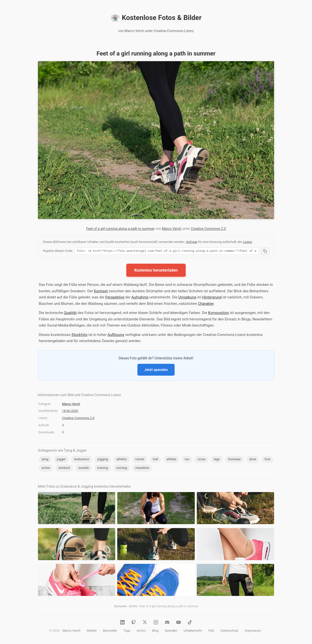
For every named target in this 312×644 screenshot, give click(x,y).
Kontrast (101, 292)
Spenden (171, 631)
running (122, 469)
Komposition (219, 313)
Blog (155, 631)
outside (84, 469)
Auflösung (116, 335)
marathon (142, 469)
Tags (127, 631)
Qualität (70, 313)
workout (64, 469)
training (103, 469)
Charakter (206, 304)
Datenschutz (230, 631)
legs (217, 460)
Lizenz (247, 242)
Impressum (253, 631)
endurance (82, 460)
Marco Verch (172, 229)
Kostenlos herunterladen (156, 271)
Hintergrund (212, 298)
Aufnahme (140, 298)
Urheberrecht (193, 631)
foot (267, 460)
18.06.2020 (70, 412)
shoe (253, 460)
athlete (171, 460)
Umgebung (187, 298)
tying (45, 460)
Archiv (133, 607)
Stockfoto (80, 335)
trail (155, 460)
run (187, 460)
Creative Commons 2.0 (208, 229)
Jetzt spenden (156, 370)
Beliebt (92, 631)
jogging (103, 460)
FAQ (211, 631)
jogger (61, 460)
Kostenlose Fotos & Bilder (156, 18)
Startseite (120, 607)
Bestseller (110, 631)
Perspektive (115, 298)
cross (201, 460)
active (46, 469)
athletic (122, 460)
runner (140, 460)
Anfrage (192, 242)
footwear (234, 460)
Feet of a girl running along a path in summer (120, 229)
